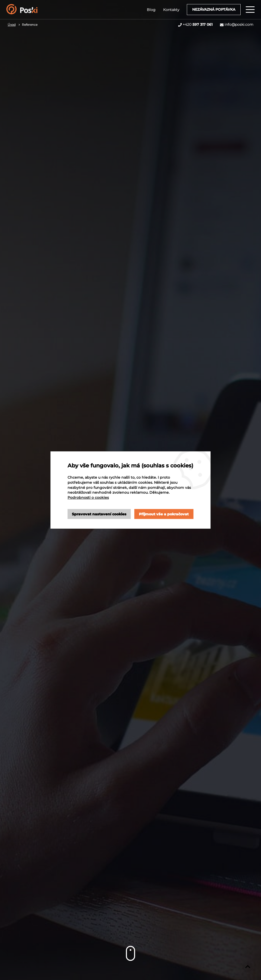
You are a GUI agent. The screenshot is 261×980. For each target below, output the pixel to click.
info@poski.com (239, 24)
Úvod (12, 25)
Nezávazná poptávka (214, 9)
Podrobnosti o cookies (88, 498)
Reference (30, 25)
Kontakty (171, 10)
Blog (151, 10)
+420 (198, 24)
